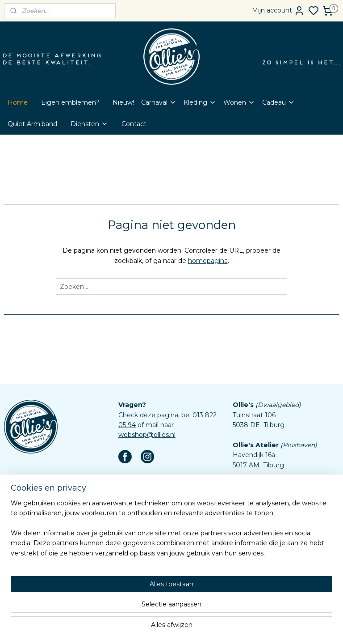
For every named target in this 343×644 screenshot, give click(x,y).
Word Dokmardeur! (148, 511)
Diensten (89, 124)
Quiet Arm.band (32, 124)
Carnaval (159, 102)
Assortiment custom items (160, 581)
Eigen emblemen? (70, 102)
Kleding (200, 102)
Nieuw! (123, 102)
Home (18, 102)
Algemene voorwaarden (156, 561)
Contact (134, 124)
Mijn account (278, 11)
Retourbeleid (139, 551)
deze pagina (159, 415)
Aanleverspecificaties (151, 591)
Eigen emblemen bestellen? (163, 501)
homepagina (208, 261)
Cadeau (278, 102)
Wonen (239, 102)
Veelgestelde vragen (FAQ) (160, 541)
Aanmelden (29, 522)
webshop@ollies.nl (147, 435)
